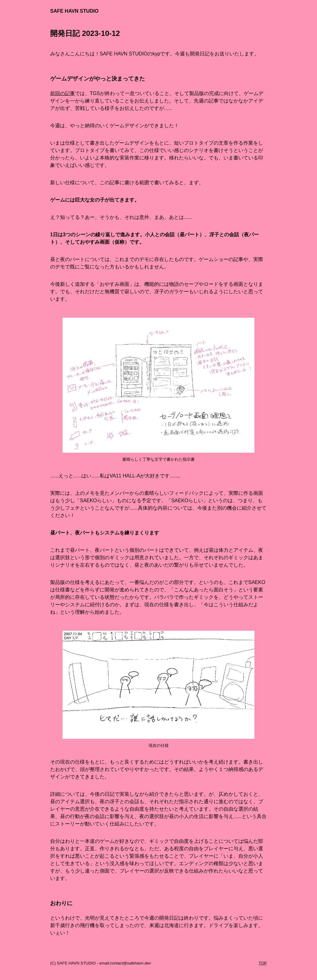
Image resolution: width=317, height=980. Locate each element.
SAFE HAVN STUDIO (74, 11)
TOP (263, 963)
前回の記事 (63, 93)
